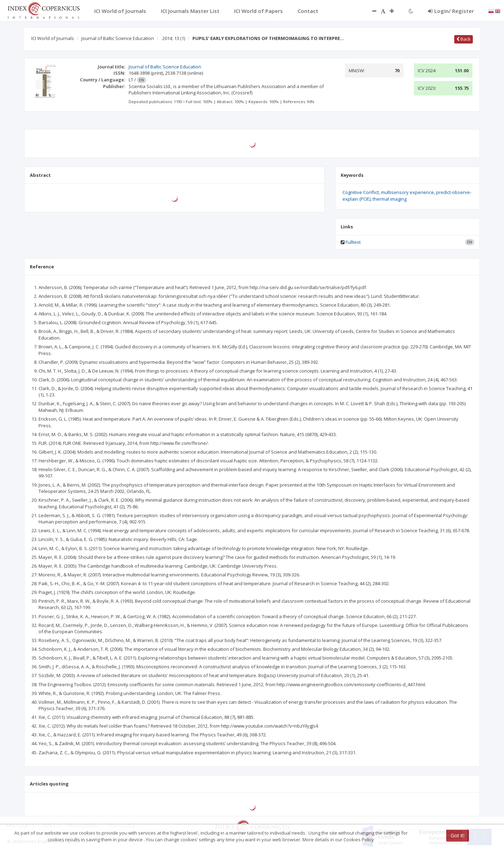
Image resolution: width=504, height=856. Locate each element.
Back (464, 39)
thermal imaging (390, 199)
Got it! (458, 835)
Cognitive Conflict (361, 192)
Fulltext (353, 242)
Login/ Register (451, 11)
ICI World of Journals (53, 38)
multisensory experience (407, 192)
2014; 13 (174, 38)
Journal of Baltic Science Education (118, 38)
